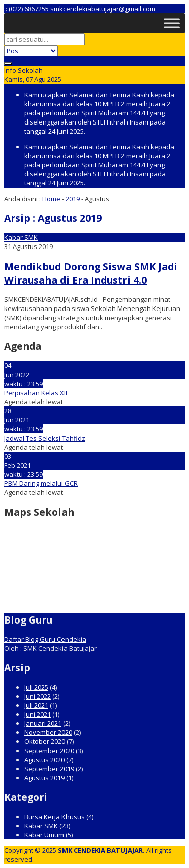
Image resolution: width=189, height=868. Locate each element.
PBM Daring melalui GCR (41, 483)
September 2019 (49, 769)
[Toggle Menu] (172, 23)
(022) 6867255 (29, 9)
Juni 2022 (38, 696)
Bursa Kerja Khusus (54, 817)
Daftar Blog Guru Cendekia (45, 639)
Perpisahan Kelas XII (36, 393)
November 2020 (48, 732)
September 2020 (49, 751)
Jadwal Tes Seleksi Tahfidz (45, 438)
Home (51, 199)
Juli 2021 (36, 705)
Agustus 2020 (44, 760)
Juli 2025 (36, 687)
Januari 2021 (43, 723)
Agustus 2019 (44, 778)
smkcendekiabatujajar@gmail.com (103, 9)
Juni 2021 (38, 714)
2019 (73, 199)
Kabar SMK (21, 237)
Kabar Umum (44, 835)
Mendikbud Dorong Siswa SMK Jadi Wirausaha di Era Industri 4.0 (91, 273)
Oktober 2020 (45, 741)
